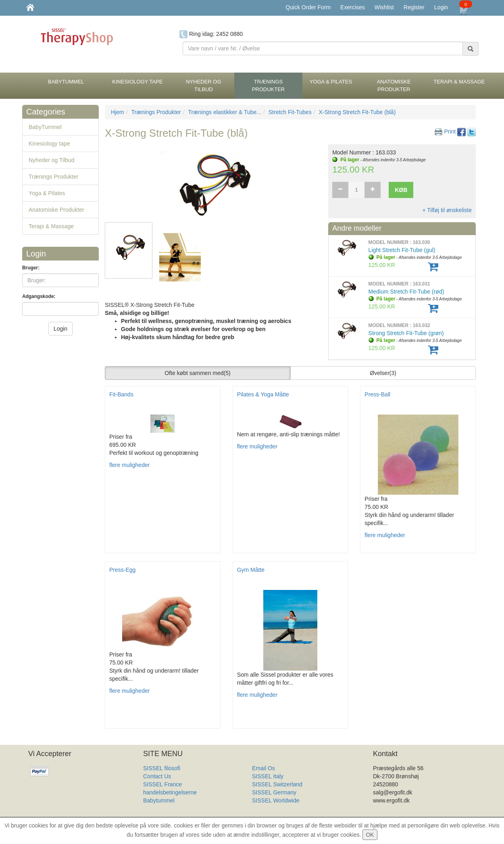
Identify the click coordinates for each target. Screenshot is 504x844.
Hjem (118, 112)
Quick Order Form (308, 7)
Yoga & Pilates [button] (331, 82)
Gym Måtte (251, 570)
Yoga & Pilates (47, 193)
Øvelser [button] (383, 373)
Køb (401, 190)
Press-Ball (377, 394)
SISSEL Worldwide (276, 800)
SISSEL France (162, 784)
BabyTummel (45, 127)
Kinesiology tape (49, 144)
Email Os (263, 768)
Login (441, 7)
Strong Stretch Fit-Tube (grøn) (406, 333)
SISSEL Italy (268, 776)
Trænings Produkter (53, 177)
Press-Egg (122, 570)
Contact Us (157, 776)
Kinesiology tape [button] (137, 82)
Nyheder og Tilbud (52, 160)
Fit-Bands (121, 394)
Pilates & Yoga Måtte (263, 394)
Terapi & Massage (51, 226)
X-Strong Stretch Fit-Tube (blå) (357, 112)
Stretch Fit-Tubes (290, 112)
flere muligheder (129, 465)
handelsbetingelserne (170, 792)
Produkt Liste (269, 809)
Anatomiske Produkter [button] (394, 85)
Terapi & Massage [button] (459, 82)
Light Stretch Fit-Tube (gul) (402, 250)
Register (414, 7)
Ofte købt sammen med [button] (197, 373)
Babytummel (159, 800)
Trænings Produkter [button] (269, 85)
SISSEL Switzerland (277, 784)
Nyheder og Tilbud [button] (203, 85)
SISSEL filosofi (162, 768)
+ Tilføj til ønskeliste (447, 210)
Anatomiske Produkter (56, 210)
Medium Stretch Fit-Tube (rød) (406, 292)
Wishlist (384, 7)
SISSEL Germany (274, 792)
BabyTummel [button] (66, 82)
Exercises (353, 7)
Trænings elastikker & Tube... (225, 112)
